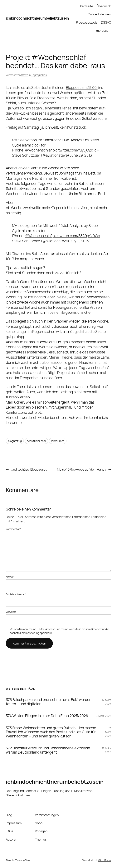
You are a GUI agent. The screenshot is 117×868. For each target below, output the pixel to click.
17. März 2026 (107, 702)
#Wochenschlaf (38, 150)
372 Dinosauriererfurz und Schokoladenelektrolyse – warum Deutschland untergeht (49, 750)
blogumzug (15, 441)
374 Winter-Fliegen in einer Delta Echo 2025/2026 (47, 716)
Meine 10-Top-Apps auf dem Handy (81, 469)
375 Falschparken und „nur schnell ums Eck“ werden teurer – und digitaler (49, 702)
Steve (25, 75)
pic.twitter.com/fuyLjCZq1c (75, 150)
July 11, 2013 (79, 241)
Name (10, 577)
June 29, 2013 (81, 155)
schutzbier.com (36, 441)
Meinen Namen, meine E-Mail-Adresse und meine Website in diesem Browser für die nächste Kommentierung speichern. (59, 631)
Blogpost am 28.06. (82, 88)
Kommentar (14, 529)
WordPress (58, 441)
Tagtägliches (39, 75)
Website (11, 612)
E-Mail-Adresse (16, 594)
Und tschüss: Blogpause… (29, 469)
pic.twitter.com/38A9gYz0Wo (76, 236)
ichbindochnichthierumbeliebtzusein (37, 18)
